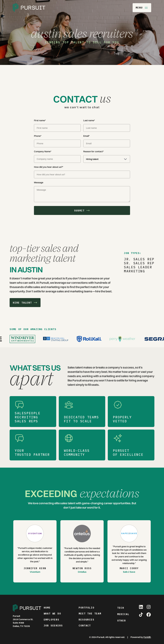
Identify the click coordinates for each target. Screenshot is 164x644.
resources (86, 620)
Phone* (38, 136)
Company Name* (43, 151)
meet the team (90, 614)
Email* (86, 136)
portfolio (86, 608)
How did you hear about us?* (49, 167)
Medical (123, 614)
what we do (52, 614)
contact (85, 626)
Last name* (89, 120)
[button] (107, 159)
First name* (40, 120)
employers (51, 620)
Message (39, 182)
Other (122, 621)
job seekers (53, 626)
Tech (121, 608)
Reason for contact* (93, 151)
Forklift (147, 637)
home (47, 608)
